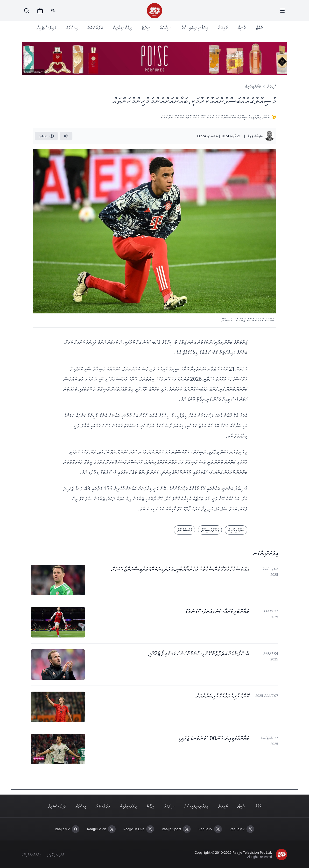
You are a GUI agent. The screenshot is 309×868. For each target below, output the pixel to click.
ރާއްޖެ (259, 27)
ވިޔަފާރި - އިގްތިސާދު (194, 27)
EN (53, 11)
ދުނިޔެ (242, 27)
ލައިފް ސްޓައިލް (46, 27)
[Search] (27, 11)
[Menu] (282, 11)
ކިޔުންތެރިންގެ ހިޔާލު (31, 854)
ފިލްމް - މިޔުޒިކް (122, 27)
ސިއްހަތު (165, 27)
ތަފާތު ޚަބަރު (95, 27)
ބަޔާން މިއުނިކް (253, 86)
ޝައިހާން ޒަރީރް (255, 136)
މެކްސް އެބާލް (184, 530)
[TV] (40, 11)
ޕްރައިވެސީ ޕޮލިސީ (55, 854)
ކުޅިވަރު (223, 27)
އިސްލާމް (72, 27)
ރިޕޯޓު (145, 27)
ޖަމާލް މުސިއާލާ (210, 530)
